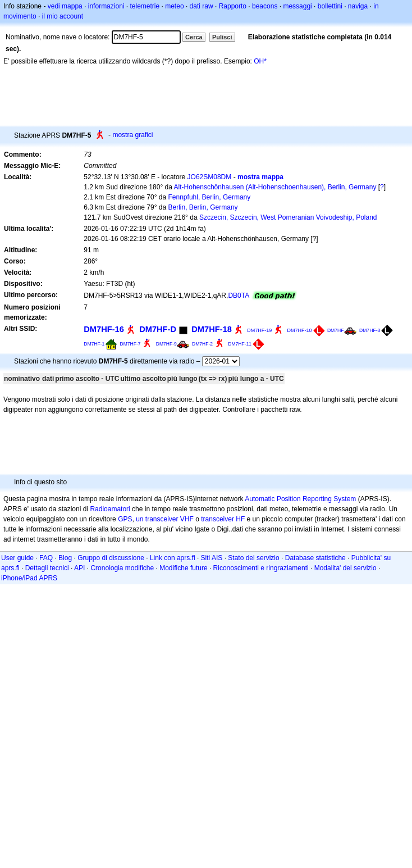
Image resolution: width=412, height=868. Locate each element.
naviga (358, 6)
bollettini (330, 6)
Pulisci (222, 37)
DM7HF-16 (104, 329)
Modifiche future (183, 568)
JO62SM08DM (210, 177)
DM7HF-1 (94, 344)
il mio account (63, 16)
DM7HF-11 (240, 344)
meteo (174, 6)
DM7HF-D (158, 329)
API (79, 568)
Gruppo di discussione (111, 558)
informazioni (106, 6)
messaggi (297, 6)
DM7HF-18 (212, 329)
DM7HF (336, 330)
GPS (125, 519)
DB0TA (239, 296)
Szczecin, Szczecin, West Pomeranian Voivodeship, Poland (288, 217)
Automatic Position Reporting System (300, 499)
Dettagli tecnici (47, 568)
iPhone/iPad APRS (29, 578)
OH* (260, 61)
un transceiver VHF (165, 519)
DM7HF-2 (202, 344)
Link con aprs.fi (173, 558)
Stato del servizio (253, 558)
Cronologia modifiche (122, 568)
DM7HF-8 (370, 330)
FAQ (46, 558)
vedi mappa (65, 6)
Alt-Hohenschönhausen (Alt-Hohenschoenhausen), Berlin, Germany (275, 187)
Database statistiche (315, 558)
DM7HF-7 (131, 344)
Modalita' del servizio (345, 568)
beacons (265, 6)
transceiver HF (223, 519)
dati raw (202, 6)
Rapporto (233, 6)
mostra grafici (132, 135)
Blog (65, 558)
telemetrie (145, 6)
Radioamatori (110, 509)
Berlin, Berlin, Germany (203, 207)
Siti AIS (212, 558)
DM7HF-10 (300, 330)
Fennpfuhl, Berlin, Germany (210, 197)
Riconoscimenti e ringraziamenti (261, 568)
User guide (17, 558)
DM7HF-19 (259, 330)
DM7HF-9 (166, 344)
